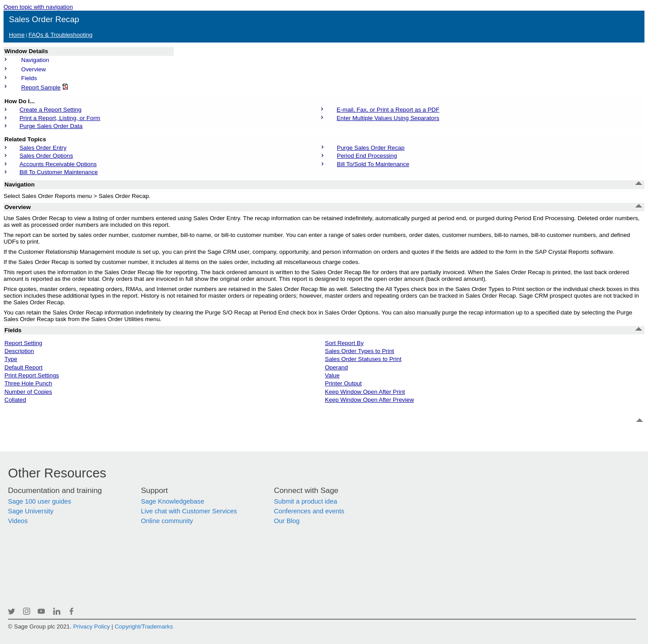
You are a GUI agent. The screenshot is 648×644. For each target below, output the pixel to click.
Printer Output (343, 383)
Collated (15, 400)
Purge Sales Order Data (51, 126)
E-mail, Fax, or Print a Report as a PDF (388, 110)
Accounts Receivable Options (58, 164)
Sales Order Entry (43, 148)
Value (332, 375)
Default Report (23, 367)
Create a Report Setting (51, 110)
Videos (18, 521)
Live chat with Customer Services (189, 511)
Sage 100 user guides (40, 501)
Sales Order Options (46, 156)
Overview (34, 69)
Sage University (31, 511)
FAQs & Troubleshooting (60, 35)
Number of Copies (28, 392)
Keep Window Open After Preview (369, 400)
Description (19, 351)
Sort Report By (344, 343)
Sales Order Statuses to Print (363, 359)
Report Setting (23, 343)
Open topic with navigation (38, 7)
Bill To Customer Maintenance (59, 172)
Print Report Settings (32, 375)
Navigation (35, 60)
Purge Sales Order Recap (371, 148)
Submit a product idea (306, 501)
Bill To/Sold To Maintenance (373, 164)
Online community (167, 521)
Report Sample (41, 87)
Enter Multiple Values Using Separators (388, 118)
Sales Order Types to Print (359, 351)
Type (11, 359)
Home (17, 35)
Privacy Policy (92, 627)
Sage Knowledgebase (173, 501)
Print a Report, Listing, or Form (60, 118)
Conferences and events (309, 511)
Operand (336, 367)
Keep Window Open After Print (365, 392)
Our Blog (287, 521)
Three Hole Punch (28, 383)
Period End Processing (367, 156)
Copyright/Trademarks (144, 627)
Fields (29, 78)
